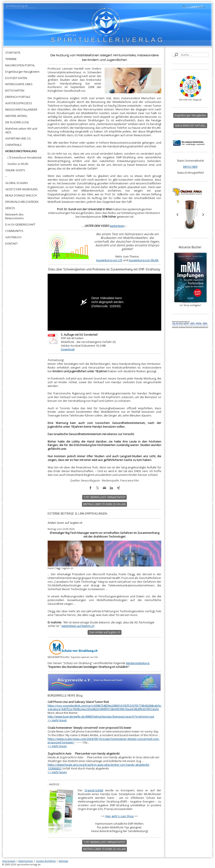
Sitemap (63, 861)
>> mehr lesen (57, 720)
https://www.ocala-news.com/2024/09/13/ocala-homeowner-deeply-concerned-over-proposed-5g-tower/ (104, 741)
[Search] (190, 55)
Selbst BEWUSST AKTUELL (190, 126)
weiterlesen (117, 226)
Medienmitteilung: (138, 663)
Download (68, 349)
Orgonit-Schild (94, 790)
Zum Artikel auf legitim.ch (105, 632)
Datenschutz (26, 861)
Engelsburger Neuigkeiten (190, 115)
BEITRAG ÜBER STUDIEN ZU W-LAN (104, 504)
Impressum (9, 861)
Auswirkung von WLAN (144, 260)
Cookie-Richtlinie (46, 861)
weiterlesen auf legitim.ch (78, 626)
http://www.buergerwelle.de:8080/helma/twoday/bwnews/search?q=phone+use (101, 716)
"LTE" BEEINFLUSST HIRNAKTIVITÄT (104, 497)
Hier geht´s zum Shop (120, 816)
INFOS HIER (190, 167)
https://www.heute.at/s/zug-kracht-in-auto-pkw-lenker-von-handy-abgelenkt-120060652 (99, 767)
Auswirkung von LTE (109, 260)
